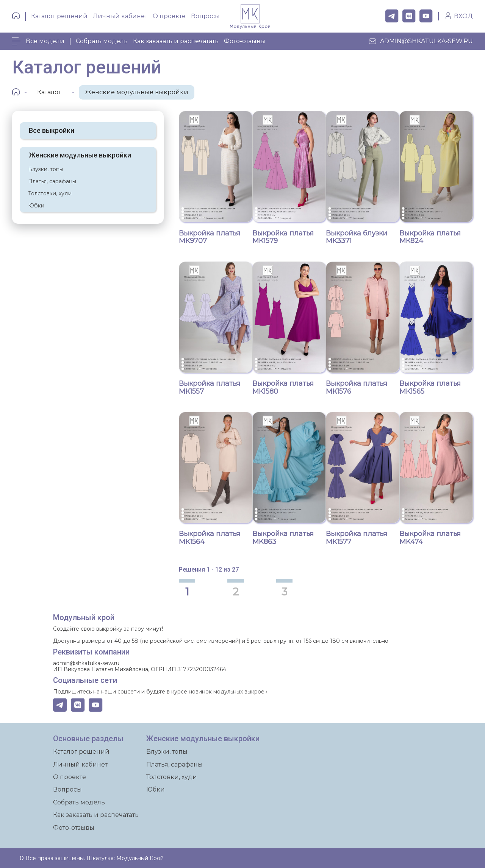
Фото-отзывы (245, 41)
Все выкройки (52, 127)
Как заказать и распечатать (176, 41)
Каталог (49, 88)
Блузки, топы (46, 165)
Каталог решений (59, 16)
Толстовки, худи (50, 190)
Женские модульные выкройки (137, 88)
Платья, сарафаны (52, 178)
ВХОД (463, 16)
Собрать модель (102, 41)
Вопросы (205, 16)
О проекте (169, 16)
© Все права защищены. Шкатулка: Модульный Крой (92, 858)
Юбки (36, 202)
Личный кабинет (120, 16)
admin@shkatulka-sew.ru (420, 41)
